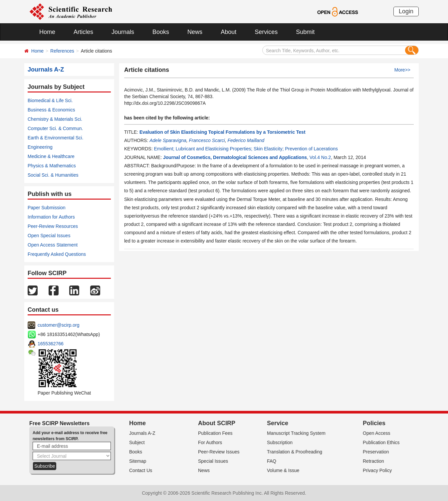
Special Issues (213, 461)
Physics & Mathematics (52, 166)
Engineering (40, 147)
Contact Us (141, 470)
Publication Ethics (381, 442)
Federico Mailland (246, 140)
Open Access (377, 433)
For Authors (210, 442)
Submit (305, 32)
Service (278, 423)
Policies (374, 423)
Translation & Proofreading (295, 452)
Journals (123, 32)
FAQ (272, 461)
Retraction (373, 461)
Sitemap (138, 461)
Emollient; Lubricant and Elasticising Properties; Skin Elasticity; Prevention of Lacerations (246, 149)
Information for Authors (51, 217)
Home (47, 32)
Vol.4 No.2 (320, 157)
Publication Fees (215, 433)
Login (406, 11)
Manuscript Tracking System (296, 433)
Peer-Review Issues (219, 452)
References (62, 51)
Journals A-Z (142, 433)
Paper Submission (47, 208)
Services (266, 32)
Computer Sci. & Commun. (55, 128)
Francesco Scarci (207, 140)
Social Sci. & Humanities (53, 175)
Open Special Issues (49, 236)
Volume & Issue (283, 470)
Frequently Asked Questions (57, 254)
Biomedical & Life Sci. (50, 100)
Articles (83, 32)
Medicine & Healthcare (51, 156)
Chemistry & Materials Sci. (55, 119)
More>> (402, 70)
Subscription (280, 442)
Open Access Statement (53, 245)
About (228, 32)
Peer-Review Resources (53, 226)
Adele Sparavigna (168, 140)
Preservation (376, 452)
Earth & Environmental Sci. (55, 138)
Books (161, 32)
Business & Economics (51, 110)
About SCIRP (217, 423)
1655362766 (51, 344)
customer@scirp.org (58, 325)
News (195, 32)
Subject (137, 442)
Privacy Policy (377, 470)
